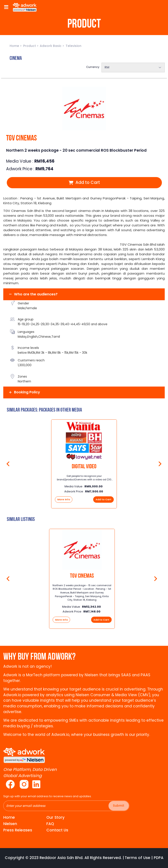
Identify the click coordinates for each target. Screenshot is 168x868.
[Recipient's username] (66, 806)
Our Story (55, 817)
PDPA (159, 858)
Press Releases (18, 830)
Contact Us (57, 830)
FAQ (50, 824)
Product (30, 46)
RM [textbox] (107, 67)
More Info (64, 499)
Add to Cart (84, 182)
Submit (119, 806)
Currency (93, 67)
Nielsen (10, 824)
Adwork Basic (51, 46)
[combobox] (133, 67)
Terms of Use (137, 858)
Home (15, 46)
